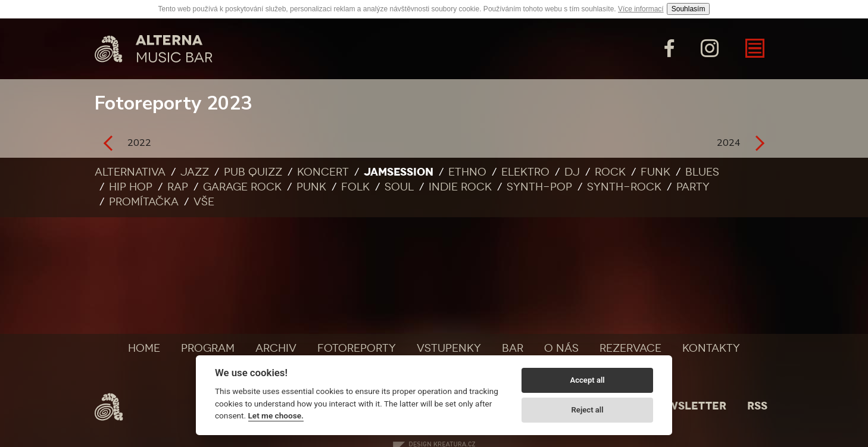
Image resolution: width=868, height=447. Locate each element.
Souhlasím (689, 9)
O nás (561, 348)
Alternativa (130, 172)
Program (208, 348)
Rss (757, 406)
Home (144, 348)
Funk (655, 172)
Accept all (587, 380)
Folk (355, 187)
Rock (610, 172)
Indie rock (460, 187)
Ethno (467, 172)
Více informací (641, 9)
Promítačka (144, 202)
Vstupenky (449, 348)
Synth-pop (539, 187)
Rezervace (630, 348)
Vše (204, 202)
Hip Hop (131, 187)
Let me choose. (276, 415)
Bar (513, 348)
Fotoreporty (357, 348)
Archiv (276, 348)
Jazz (195, 172)
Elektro (525, 172)
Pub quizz (253, 172)
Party (693, 187)
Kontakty (711, 348)
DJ (572, 172)
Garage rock (242, 187)
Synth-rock (624, 187)
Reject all (588, 410)
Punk (311, 187)
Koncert (323, 172)
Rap (178, 187)
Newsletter (689, 406)
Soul (399, 187)
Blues (702, 172)
